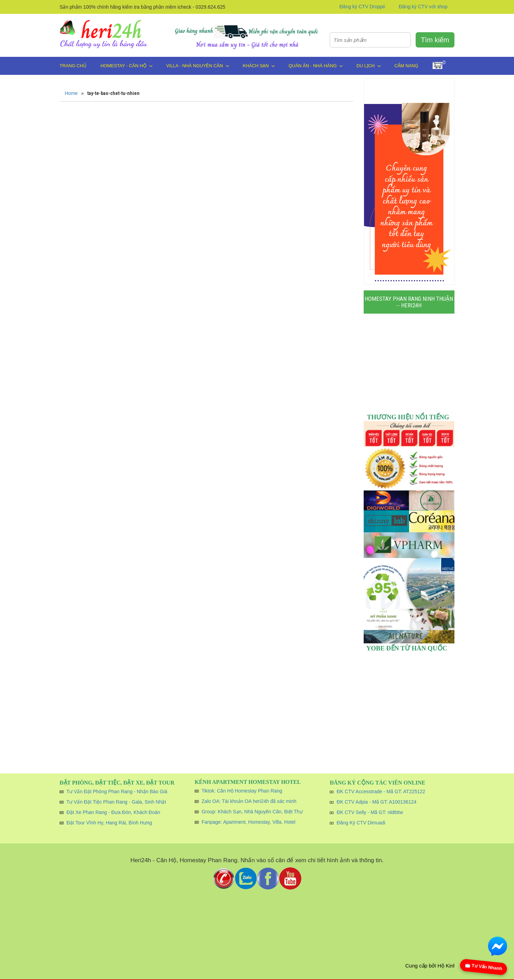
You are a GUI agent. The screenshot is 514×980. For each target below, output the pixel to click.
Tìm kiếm (435, 40)
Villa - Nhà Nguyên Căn (198, 66)
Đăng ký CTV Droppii (362, 7)
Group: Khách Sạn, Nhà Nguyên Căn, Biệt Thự (252, 812)
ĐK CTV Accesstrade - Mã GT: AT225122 (381, 791)
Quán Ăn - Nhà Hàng (316, 66)
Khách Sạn (259, 66)
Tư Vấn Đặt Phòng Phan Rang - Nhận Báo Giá (117, 791)
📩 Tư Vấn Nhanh (484, 967)
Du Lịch (368, 66)
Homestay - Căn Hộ (126, 66)
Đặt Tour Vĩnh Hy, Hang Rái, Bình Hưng (109, 823)
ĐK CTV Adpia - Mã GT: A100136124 (376, 802)
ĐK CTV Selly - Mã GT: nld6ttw (370, 812)
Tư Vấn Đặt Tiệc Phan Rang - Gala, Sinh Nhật (116, 802)
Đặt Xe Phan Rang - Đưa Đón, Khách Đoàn (113, 812)
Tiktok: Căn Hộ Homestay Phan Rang (242, 791)
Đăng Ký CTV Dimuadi (361, 823)
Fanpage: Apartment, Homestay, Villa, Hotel (249, 822)
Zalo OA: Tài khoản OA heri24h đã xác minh (249, 801)
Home (71, 93)
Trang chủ (73, 66)
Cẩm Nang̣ (406, 66)
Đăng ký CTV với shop (423, 7)
